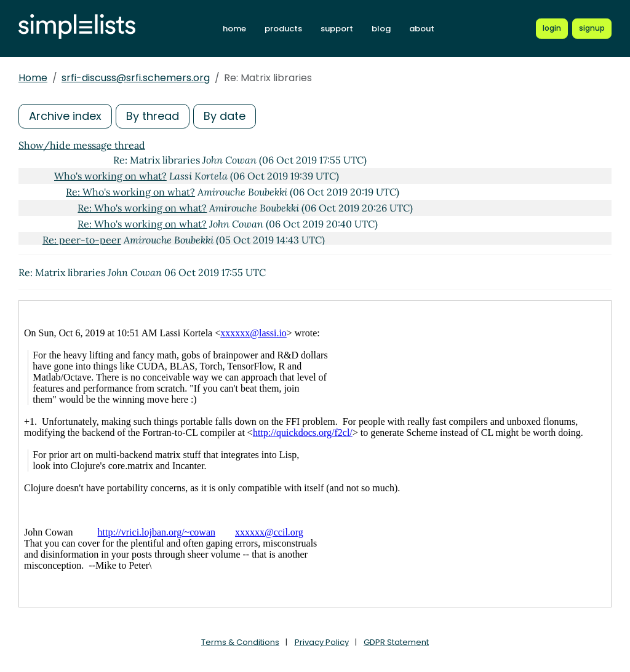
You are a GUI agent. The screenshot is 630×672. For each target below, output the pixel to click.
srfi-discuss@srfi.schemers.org (136, 78)
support (337, 29)
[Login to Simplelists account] (552, 28)
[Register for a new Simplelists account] (592, 28)
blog (381, 29)
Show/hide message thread (82, 145)
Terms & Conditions (240, 642)
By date (225, 116)
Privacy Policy (322, 642)
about (422, 29)
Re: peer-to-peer (82, 240)
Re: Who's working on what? (130, 192)
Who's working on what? (110, 176)
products (283, 29)
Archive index (65, 116)
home (234, 29)
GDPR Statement (396, 642)
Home (33, 78)
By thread (153, 116)
